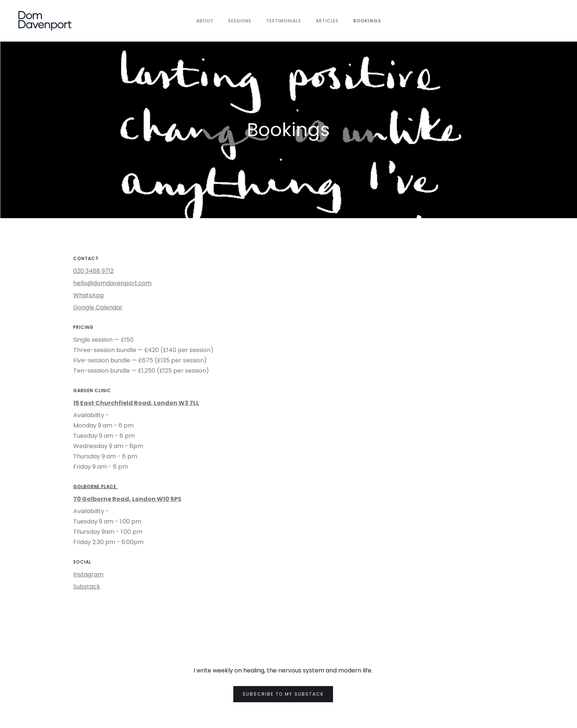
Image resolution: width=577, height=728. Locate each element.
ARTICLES (327, 21)
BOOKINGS (367, 21)
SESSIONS (240, 21)
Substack (87, 587)
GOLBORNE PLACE (95, 486)
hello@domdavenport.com (112, 283)
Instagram (88, 574)
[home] (45, 21)
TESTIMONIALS (284, 21)
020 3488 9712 (93, 271)
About (205, 21)
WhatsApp (89, 295)
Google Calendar (98, 307)
